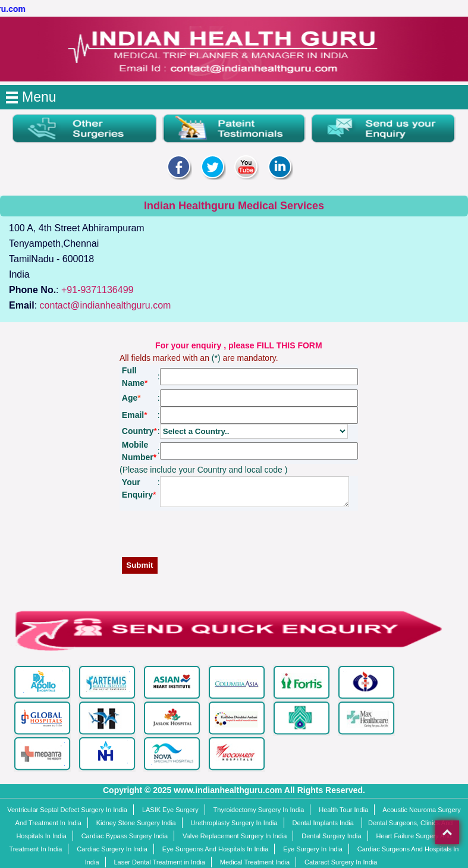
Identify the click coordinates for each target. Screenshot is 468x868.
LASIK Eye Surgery (170, 810)
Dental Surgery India (331, 836)
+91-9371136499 (97, 290)
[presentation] (242, 537)
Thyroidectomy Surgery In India (259, 810)
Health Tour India (343, 810)
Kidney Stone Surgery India (136, 823)
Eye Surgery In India (313, 849)
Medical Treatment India (255, 862)
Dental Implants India (324, 823)
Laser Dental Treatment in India (159, 862)
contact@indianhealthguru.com (106, 305)
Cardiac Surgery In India (112, 849)
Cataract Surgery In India (341, 862)
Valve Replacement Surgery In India (235, 836)
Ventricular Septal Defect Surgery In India (67, 810)
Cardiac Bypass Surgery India (125, 836)
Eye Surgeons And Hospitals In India (216, 849)
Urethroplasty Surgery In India (234, 823)
